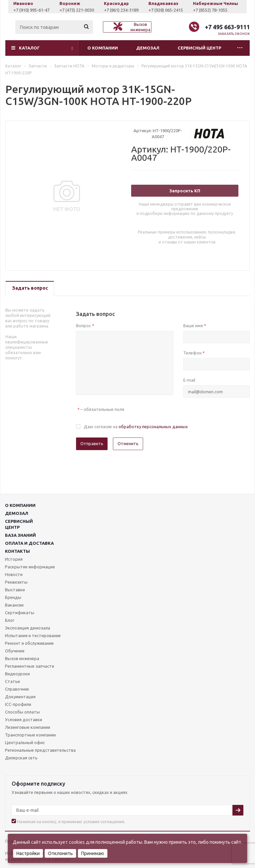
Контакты (17, 551)
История (14, 559)
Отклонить (60, 853)
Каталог (29, 48)
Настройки (28, 853)
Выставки (15, 590)
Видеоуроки (17, 674)
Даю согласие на (136, 427)
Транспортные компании (30, 735)
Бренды (13, 597)
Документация (20, 697)
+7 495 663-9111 (227, 27)
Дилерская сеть (21, 758)
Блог (10, 620)
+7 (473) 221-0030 (82, 10)
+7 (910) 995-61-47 (37, 10)
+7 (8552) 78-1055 (215, 10)
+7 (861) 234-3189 (127, 10)
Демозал (148, 48)
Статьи (12, 681)
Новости (14, 574)
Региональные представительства (40, 750)
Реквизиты (16, 582)
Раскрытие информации (30, 567)
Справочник (17, 689)
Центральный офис (25, 742)
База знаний (20, 535)
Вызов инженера (22, 658)
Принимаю (92, 853)
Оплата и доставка (29, 543)
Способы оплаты (22, 712)
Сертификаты (20, 613)
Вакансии (14, 605)
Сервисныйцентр (19, 524)
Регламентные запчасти (30, 666)
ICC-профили (18, 704)
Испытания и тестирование (33, 635)
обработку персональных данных (153, 427)
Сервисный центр (199, 48)
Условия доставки (24, 720)
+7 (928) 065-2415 (171, 10)
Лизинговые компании (28, 727)
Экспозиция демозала (28, 628)
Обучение (15, 651)
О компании (103, 48)
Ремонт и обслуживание (29, 643)
